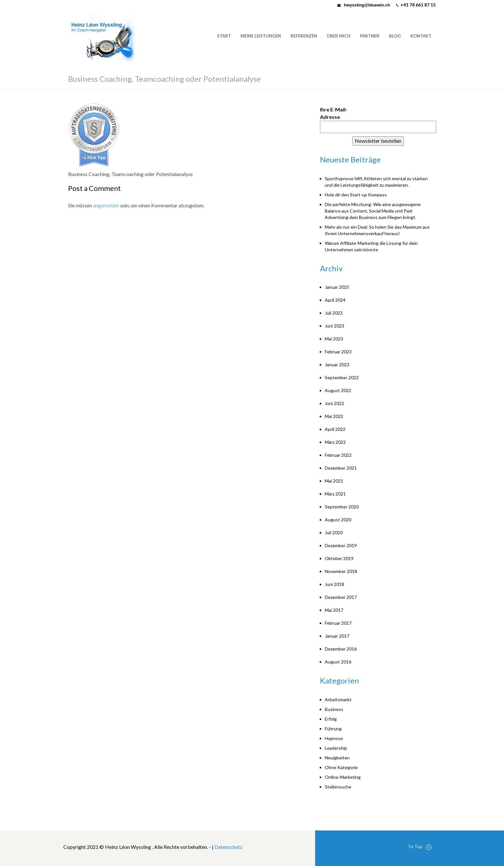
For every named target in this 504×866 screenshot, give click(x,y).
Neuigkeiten (337, 758)
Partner (370, 36)
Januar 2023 (337, 365)
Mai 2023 (334, 339)
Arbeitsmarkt (338, 699)
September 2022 (342, 377)
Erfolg (331, 719)
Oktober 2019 (339, 558)
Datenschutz (228, 847)
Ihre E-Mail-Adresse (334, 113)
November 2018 (341, 571)
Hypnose (334, 738)
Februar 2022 (338, 455)
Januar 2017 (337, 636)
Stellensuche (338, 787)
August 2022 (338, 390)
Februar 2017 (338, 623)
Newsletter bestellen (378, 141)
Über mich (339, 36)
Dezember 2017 (341, 597)
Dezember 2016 (341, 649)
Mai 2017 (334, 610)
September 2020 (342, 507)
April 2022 (335, 429)
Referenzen (304, 36)
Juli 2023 (334, 313)
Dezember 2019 (341, 545)
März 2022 (335, 442)
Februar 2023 (338, 352)
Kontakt (421, 36)
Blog (395, 36)
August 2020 (338, 520)
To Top (420, 847)
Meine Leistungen (261, 36)
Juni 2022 (334, 403)
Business (334, 709)
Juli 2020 (334, 532)
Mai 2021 (334, 481)
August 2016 (338, 662)
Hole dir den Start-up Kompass (356, 195)
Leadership (336, 748)
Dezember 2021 (341, 468)
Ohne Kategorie (341, 767)
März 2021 (335, 494)
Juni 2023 (334, 326)
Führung (333, 729)
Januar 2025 (337, 287)
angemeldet (106, 205)
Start (224, 36)
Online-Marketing (343, 777)
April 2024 (335, 300)
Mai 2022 (334, 416)
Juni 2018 (334, 584)
